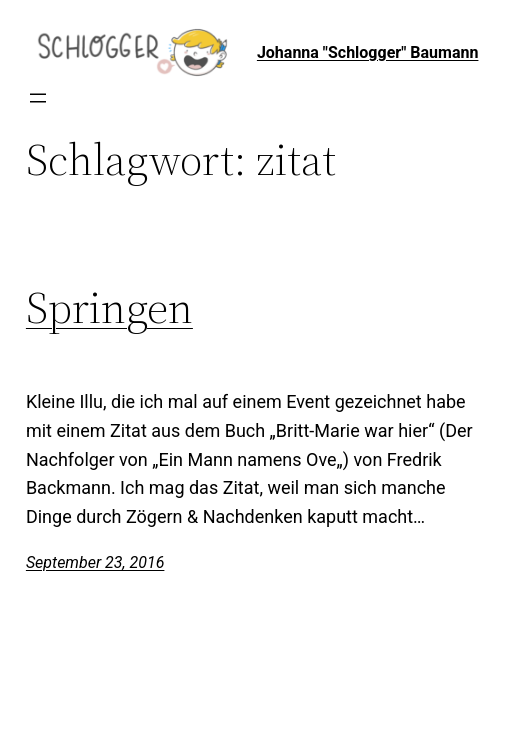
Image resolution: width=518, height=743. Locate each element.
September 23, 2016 (95, 562)
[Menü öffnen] (38, 98)
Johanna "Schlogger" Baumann (368, 52)
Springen (109, 308)
